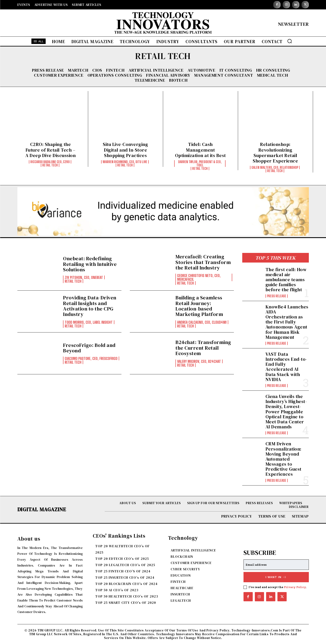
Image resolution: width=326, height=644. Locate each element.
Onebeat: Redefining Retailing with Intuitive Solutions (90, 264)
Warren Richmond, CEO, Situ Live (125, 162)
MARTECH (78, 70)
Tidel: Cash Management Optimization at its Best (200, 150)
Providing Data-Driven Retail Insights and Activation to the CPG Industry (90, 306)
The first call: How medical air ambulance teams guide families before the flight (286, 280)
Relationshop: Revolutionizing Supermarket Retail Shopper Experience (275, 153)
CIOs (97, 70)
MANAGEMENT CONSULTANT (224, 75)
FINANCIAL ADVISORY (168, 75)
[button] (290, 41)
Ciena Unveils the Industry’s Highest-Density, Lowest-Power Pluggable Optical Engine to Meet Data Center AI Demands (286, 412)
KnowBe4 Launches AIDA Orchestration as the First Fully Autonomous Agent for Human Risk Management (287, 322)
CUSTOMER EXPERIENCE (59, 75)
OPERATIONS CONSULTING (115, 75)
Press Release (48, 70)
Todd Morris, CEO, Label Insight (89, 322)
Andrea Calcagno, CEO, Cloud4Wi (202, 322)
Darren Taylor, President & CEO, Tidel (200, 164)
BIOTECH (178, 80)
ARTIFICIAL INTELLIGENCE (156, 70)
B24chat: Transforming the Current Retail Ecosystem (203, 348)
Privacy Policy (295, 587)
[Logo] (163, 24)
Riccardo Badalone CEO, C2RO (50, 162)
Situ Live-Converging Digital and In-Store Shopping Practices (125, 150)
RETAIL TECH (50, 165)
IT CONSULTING (236, 70)
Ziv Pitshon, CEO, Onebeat (84, 277)
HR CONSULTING (273, 70)
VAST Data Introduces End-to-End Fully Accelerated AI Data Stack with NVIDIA (286, 367)
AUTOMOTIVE (202, 70)
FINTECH (115, 70)
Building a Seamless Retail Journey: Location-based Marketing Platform (199, 306)
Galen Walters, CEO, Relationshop (275, 167)
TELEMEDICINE (150, 80)
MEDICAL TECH (273, 75)
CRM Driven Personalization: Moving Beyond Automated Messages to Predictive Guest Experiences (283, 459)
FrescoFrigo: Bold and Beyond (89, 348)
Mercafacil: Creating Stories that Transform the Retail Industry (203, 262)
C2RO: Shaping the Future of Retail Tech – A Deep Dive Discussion (50, 150)
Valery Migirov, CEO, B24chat (199, 361)
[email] (276, 565)
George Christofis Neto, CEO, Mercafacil (199, 277)
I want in (276, 577)
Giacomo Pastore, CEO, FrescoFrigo (91, 358)
